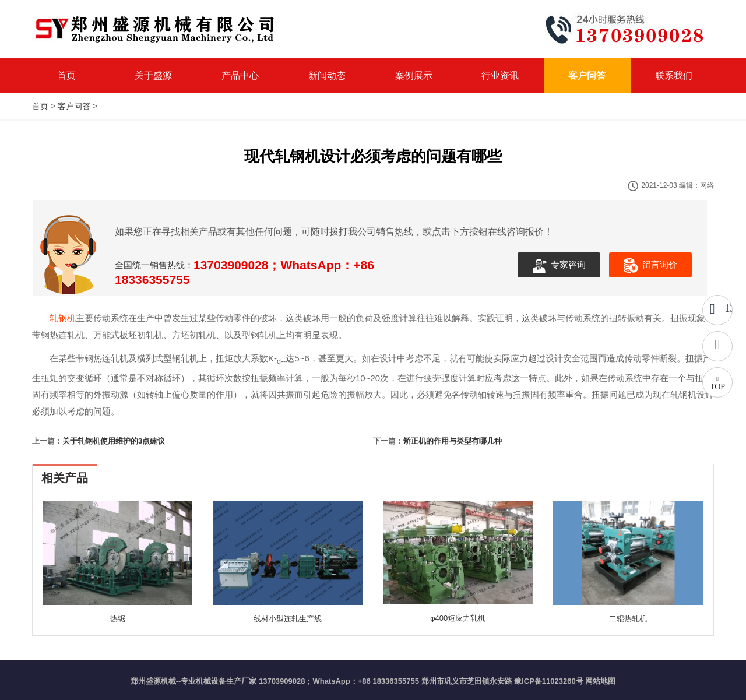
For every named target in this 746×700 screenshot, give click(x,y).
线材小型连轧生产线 (288, 619)
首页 (66, 75)
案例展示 (414, 75)
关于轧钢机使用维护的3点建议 (114, 441)
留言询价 (650, 265)
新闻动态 (327, 75)
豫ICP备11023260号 (549, 681)
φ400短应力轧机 (458, 618)
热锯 (118, 619)
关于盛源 (153, 75)
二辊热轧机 (628, 619)
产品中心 (240, 75)
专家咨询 (559, 265)
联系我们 (674, 75)
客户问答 (587, 75)
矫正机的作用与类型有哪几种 (453, 441)
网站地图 (600, 681)
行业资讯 (500, 75)
